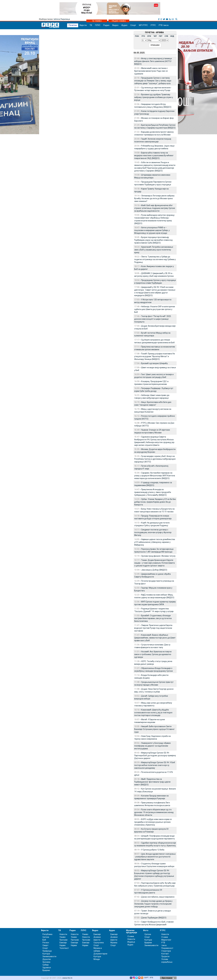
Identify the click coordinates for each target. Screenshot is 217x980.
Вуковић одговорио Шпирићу (154, 363)
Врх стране (168, 978)
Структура (166, 951)
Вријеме (46, 970)
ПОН (137, 36)
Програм (63, 940)
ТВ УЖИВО (97, 21)
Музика (114, 943)
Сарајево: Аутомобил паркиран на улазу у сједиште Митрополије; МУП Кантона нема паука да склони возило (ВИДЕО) (155, 476)
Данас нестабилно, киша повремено (158, 897)
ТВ (91, 25)
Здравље (47, 968)
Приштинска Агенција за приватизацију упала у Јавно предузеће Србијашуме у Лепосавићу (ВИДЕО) (153, 492)
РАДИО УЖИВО (119, 21)
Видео (115, 25)
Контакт (165, 954)
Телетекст (64, 948)
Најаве (63, 945)
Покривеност (167, 948)
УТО (143, 36)
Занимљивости (49, 956)
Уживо (63, 937)
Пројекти (165, 956)
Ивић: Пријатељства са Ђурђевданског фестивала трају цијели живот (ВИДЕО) (152, 782)
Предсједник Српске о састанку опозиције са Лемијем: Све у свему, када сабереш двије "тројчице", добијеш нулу (153, 81)
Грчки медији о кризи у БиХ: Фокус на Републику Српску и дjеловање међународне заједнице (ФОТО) (155, 459)
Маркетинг (166, 940)
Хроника (46, 962)
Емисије (63, 943)
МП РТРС (143, 25)
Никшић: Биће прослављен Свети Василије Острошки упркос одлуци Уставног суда (154, 729)
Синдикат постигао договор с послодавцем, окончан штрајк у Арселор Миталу (153, 532)
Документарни (100, 954)
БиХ (44, 940)
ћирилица (65, 19)
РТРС (153, 25)
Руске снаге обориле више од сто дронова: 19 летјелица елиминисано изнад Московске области (154, 812)
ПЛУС (98, 25)
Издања (131, 942)
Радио (106, 25)
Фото (146, 930)
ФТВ (151, 978)
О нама (131, 936)
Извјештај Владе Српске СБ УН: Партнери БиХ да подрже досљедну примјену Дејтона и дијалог (155, 756)
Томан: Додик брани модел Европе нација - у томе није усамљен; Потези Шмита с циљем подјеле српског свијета (154, 563)
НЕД (172, 36)
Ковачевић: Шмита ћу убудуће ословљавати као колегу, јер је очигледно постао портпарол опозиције (153, 713)
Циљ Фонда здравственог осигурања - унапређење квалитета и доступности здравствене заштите (155, 857)
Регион (46, 943)
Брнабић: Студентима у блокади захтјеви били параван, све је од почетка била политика (153, 618)
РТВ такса (164, 25)
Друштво (47, 959)
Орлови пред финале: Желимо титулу (158, 556)
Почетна (73, 25)
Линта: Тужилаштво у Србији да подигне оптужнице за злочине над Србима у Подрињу (155, 259)
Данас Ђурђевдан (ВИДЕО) (154, 918)
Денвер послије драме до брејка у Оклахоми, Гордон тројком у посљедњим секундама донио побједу (153, 904)
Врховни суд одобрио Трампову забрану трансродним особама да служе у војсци (154, 97)
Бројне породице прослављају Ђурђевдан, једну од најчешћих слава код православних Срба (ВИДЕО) (153, 240)
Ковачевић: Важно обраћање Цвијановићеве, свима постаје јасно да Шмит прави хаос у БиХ (155, 638)
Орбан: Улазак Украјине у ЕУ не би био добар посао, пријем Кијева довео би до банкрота (155, 502)
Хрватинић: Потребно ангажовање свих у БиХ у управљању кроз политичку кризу (154, 250)
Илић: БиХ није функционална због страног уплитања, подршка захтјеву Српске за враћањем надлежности (155, 208)
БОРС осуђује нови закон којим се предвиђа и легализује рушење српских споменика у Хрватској (153, 822)
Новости (63, 934)
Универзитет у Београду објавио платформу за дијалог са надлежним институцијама (153, 746)
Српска (148, 934)
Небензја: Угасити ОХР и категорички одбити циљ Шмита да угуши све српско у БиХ (155, 309)
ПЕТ (161, 36)
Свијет (45, 945)
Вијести (83, 25)
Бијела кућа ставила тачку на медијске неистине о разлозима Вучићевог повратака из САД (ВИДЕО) (154, 155)
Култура (46, 954)
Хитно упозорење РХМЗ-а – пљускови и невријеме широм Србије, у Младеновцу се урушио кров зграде (152, 230)
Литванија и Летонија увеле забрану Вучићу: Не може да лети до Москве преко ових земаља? (154, 198)
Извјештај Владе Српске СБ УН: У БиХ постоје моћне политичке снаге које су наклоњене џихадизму (155, 765)
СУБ (166, 36)
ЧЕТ (155, 36)
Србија (46, 965)
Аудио (124, 25)
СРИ (149, 36)
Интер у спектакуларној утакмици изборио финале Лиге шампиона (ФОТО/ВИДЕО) (153, 61)
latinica (57, 19)
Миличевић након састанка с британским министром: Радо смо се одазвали (151, 71)
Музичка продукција (132, 931)
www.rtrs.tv (67, 978)
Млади (97, 959)
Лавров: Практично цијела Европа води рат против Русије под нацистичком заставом (153, 628)
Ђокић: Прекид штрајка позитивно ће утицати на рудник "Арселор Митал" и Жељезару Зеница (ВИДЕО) (155, 356)
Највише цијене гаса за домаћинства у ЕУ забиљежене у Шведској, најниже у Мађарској (155, 542)
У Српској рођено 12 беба (153, 850)
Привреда (47, 951)
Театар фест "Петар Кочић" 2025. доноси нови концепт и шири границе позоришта (153, 319)
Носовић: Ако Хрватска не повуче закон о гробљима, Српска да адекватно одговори (153, 654)
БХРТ (146, 978)
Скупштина (99, 943)
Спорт (133, 25)
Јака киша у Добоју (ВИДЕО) (154, 570)
